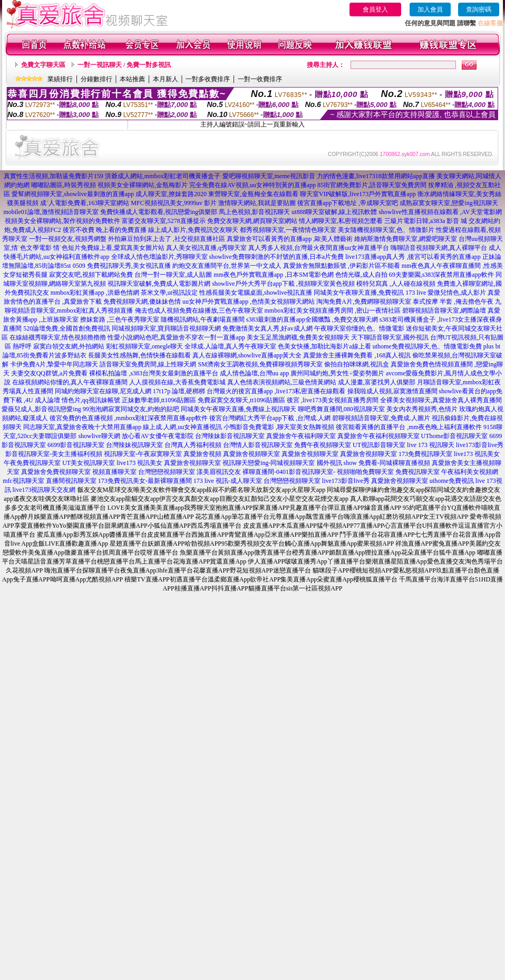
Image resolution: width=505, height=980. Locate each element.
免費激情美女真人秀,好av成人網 (267, 328)
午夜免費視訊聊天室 (32, 463)
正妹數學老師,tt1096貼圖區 (159, 400)
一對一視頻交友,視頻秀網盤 (68, 239)
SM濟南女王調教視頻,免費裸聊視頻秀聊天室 (260, 364)
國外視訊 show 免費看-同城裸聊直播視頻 (373, 463)
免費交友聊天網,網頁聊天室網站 (252, 221)
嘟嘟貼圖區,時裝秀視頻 (64, 185)
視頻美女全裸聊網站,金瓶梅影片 (143, 185)
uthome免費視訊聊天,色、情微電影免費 (427, 346)
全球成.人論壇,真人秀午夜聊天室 (230, 346)
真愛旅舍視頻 (202, 454)
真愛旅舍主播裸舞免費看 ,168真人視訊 (357, 355)
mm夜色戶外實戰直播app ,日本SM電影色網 (273, 275)
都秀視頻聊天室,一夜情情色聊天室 (288, 230)
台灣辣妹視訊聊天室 (134, 445)
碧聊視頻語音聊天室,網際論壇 (444, 311)
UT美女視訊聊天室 (89, 463)
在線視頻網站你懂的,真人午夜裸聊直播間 (70, 382)
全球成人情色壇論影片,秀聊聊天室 (159, 257)
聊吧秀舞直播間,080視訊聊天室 (341, 409)
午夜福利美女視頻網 (470, 472)
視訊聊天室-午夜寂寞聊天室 (143, 454)
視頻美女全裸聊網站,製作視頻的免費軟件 (62, 221)
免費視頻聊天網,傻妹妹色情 (142, 302)
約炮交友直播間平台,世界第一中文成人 (227, 266)
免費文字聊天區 (43, 65)
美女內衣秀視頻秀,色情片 (422, 409)
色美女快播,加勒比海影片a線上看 (324, 346)
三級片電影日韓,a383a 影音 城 (426, 221)
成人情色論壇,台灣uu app (254, 373)
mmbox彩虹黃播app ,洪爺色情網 (95, 293)
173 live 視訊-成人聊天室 (228, 481)
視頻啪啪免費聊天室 (365, 472)
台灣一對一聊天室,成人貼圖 (173, 275)
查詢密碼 (479, 9)
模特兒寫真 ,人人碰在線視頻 (396, 284)
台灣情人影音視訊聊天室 (258, 445)
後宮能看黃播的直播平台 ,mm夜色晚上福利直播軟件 (409, 427)
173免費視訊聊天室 (425, 454)
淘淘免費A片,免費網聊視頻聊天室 (364, 302)
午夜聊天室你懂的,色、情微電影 (359, 328)
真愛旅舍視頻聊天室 (251, 454)
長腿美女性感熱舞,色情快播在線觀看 (139, 355)
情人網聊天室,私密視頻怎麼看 (341, 221)
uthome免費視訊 (452, 481)
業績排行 (60, 79)
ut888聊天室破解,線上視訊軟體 (334, 212)
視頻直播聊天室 (114, 472)
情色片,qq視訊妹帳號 (91, 400)
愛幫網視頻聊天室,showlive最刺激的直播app (73, 194)
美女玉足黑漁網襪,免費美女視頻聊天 (298, 337)
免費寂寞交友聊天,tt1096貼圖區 (241, 400)
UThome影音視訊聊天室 (455, 436)
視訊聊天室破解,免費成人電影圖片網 (159, 284)
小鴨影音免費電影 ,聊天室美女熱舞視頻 (279, 427)
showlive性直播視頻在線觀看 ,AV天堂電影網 (440, 212)
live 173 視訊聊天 (431, 445)
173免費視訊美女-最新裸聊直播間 (145, 481)
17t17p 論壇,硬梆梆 (179, 391)
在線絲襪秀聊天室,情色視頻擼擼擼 (58, 337)
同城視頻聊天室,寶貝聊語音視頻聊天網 (166, 328)
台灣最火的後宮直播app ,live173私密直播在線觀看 (276, 391)
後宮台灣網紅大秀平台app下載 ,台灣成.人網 (270, 418)
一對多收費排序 (208, 79)
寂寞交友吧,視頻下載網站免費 (91, 275)
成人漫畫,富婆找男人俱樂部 (377, 382)
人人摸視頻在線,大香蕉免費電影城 (177, 382)
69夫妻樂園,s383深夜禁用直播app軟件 (441, 275)
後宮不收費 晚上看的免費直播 (105, 230)
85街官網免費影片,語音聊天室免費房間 (372, 185)
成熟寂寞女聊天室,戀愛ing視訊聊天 (449, 203)
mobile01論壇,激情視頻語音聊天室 (51, 212)
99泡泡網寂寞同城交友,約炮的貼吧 (131, 409)
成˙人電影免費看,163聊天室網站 (85, 203)
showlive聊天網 (99, 436)
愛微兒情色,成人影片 (457, 293)
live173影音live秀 (480, 445)
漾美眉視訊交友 (219, 472)
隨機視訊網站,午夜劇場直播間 (203, 319)
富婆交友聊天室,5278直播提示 (164, 221)
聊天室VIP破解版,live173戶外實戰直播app (358, 194)
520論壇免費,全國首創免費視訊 (67, 328)
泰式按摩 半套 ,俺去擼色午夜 (453, 302)
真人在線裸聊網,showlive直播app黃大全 (247, 355)
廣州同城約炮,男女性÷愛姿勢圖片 (337, 373)
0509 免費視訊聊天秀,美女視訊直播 (122, 266)
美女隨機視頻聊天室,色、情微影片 (386, 230)
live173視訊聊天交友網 (44, 490)
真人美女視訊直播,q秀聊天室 (206, 248)
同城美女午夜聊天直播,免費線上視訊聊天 (239, 409)
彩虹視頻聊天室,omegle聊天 (144, 346)
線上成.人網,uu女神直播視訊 (182, 427)
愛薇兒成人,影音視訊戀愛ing (41, 409)
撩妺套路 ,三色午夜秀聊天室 (120, 319)
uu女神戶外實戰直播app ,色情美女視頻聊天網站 (249, 302)
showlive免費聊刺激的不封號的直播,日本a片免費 (277, 257)
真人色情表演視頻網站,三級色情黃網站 (282, 382)
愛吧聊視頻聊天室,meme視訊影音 (269, 176)
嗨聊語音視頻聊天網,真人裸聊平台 (439, 248)
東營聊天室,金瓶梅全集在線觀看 (253, 194)
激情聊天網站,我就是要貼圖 (257, 203)
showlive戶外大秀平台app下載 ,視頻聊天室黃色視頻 (283, 284)
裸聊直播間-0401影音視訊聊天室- (289, 472)
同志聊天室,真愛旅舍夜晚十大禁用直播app (82, 427)
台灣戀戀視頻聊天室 (167, 472)
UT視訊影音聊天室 (379, 445)
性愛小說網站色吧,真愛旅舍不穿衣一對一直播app (176, 337)
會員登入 (375, 9)
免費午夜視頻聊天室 (323, 445)
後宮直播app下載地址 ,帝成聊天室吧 (348, 203)
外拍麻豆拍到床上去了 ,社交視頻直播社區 (167, 239)
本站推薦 (132, 79)
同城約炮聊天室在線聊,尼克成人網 (103, 391)
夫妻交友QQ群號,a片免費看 (50, 373)
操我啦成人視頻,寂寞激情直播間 (392, 391)
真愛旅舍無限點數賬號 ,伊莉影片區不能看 (342, 266)
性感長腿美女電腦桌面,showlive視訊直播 (256, 293)
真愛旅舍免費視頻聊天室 (56, 472)
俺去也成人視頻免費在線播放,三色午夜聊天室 (199, 311)
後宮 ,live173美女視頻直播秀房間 (333, 400)
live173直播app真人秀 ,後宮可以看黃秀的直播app (413, 257)
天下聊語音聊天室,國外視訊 (390, 337)
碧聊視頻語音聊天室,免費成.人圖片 (381, 418)
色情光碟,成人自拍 (361, 275)
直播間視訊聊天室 (71, 481)
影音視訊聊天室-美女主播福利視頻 (54, 454)
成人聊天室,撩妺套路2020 (171, 194)
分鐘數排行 (96, 79)
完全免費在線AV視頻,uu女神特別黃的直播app (252, 185)
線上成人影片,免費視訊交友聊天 (193, 230)
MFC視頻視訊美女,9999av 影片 (174, 203)
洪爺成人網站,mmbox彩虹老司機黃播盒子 (163, 176)
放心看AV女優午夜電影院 (158, 436)
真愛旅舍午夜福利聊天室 (301, 436)
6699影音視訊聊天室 (76, 445)
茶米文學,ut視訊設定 (169, 293)
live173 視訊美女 (477, 454)
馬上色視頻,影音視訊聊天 (254, 212)
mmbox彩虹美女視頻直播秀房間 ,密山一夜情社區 (333, 311)
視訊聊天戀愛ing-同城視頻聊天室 (269, 463)
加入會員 (430, 9)
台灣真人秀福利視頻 (193, 445)
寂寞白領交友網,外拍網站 (69, 346)
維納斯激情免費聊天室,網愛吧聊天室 (406, 239)
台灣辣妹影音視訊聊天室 (230, 436)
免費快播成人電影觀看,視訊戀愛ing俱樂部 (159, 212)
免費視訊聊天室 (417, 472)
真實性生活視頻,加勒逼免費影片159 (54, 176)
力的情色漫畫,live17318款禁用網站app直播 (376, 176)
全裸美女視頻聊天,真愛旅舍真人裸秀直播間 (441, 400)
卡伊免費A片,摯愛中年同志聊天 (54, 364)
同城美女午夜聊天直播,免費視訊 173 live (370, 293)
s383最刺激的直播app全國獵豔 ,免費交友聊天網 (312, 319)
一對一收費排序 (260, 79)
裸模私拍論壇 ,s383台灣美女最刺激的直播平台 (154, 373)
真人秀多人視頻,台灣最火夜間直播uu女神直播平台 (319, 248)
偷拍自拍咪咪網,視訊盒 (357, 364)
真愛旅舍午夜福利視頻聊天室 (378, 436)
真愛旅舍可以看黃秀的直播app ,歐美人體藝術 (290, 239)
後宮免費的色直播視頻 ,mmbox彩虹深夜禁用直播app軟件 (129, 418)
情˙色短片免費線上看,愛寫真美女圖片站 (109, 248)
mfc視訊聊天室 (23, 481)
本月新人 (166, 79)
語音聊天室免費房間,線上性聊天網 (148, 364)
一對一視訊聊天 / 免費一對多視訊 (124, 65)
